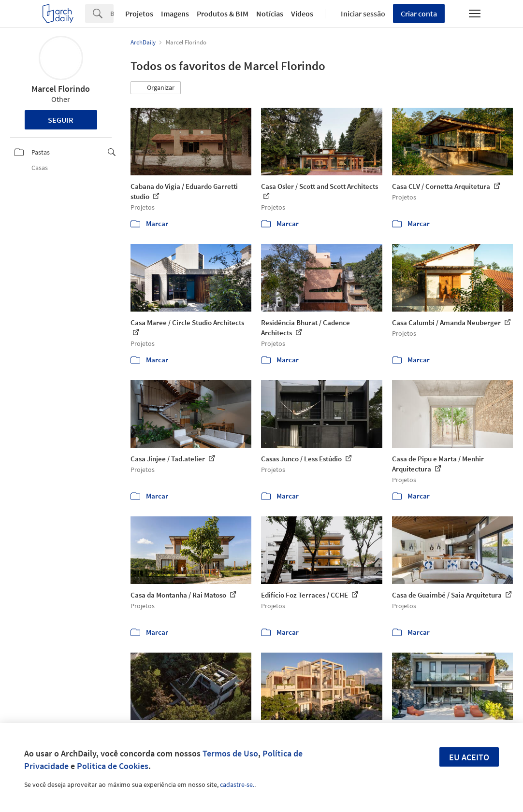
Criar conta (419, 14)
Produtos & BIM (223, 14)
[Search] (112, 14)
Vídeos (302, 14)
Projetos (139, 14)
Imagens (175, 14)
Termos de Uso (230, 753)
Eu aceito (469, 757)
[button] (156, 88)
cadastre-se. (237, 784)
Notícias (270, 14)
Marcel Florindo (61, 89)
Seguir (61, 120)
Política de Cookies (113, 766)
